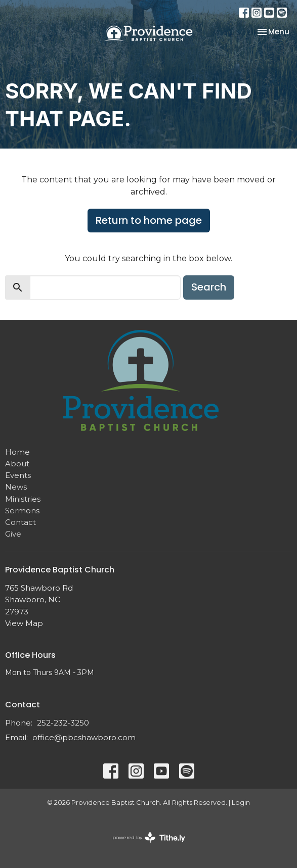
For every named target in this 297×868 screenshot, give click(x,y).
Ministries (23, 499)
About (17, 464)
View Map (24, 623)
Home (17, 452)
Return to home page (149, 220)
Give (13, 534)
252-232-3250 (63, 723)
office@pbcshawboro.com (84, 737)
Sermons (22, 511)
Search (209, 287)
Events (18, 475)
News (16, 487)
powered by (149, 837)
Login (241, 803)
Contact (20, 522)
